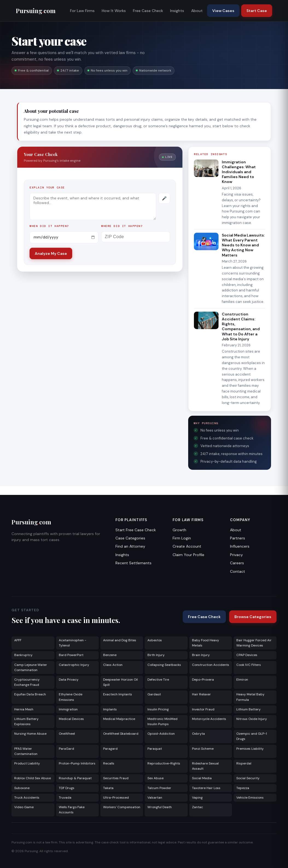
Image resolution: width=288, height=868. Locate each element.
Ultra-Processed (116, 798)
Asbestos (155, 640)
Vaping (197, 798)
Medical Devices (71, 719)
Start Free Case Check (136, 530)
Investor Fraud (203, 709)
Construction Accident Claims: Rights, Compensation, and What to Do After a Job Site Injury (241, 327)
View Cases (223, 11)
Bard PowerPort (71, 655)
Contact (238, 571)
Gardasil (154, 694)
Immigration (68, 709)
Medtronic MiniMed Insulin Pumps (162, 721)
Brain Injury (201, 655)
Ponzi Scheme (203, 749)
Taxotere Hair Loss (206, 788)
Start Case (257, 11)
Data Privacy (69, 680)
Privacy (236, 555)
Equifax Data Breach (30, 694)
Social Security (248, 778)
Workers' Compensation (122, 807)
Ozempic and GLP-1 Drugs (252, 736)
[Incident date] (64, 237)
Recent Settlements (133, 563)
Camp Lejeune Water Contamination (31, 667)
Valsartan (155, 798)
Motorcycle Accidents (209, 719)
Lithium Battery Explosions (26, 721)
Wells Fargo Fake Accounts (72, 810)
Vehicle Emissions (250, 798)
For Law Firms (82, 11)
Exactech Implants (118, 694)
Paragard (110, 749)
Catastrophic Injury (74, 665)
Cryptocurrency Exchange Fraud (27, 682)
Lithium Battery (248, 709)
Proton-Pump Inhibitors (77, 763)
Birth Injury (156, 655)
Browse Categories (253, 617)
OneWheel (67, 734)
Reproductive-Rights (164, 763)
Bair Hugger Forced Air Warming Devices (254, 643)
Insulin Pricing (158, 709)
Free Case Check (148, 11)
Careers (237, 563)
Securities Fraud (116, 778)
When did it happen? (49, 226)
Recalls (109, 763)
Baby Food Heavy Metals (206, 643)
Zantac (197, 807)
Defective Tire (158, 680)
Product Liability (27, 763)
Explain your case (47, 188)
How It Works (114, 11)
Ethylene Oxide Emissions (71, 697)
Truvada (65, 798)
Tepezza (243, 788)
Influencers (240, 546)
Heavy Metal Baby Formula (250, 697)
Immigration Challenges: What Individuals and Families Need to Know (239, 172)
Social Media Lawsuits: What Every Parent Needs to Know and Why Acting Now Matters (243, 245)
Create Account (187, 546)
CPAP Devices (247, 655)
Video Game (24, 807)
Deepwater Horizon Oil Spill (120, 682)
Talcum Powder (159, 788)
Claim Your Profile (188, 555)
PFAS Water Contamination (26, 751)
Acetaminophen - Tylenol (72, 643)
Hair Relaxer (201, 694)
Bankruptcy (23, 655)
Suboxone (22, 788)
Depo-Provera (203, 680)
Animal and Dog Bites (120, 640)
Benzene (110, 655)
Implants (110, 709)
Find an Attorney (130, 546)
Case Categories (130, 538)
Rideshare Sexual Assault (205, 766)
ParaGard (66, 749)
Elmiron (242, 680)
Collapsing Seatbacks (164, 665)
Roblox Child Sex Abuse (33, 778)
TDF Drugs (67, 788)
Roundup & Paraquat (75, 778)
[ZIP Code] (136, 237)
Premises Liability (250, 749)
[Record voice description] (164, 198)
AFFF (18, 640)
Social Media (202, 778)
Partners (238, 538)
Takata (108, 788)
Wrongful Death (160, 807)
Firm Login (182, 538)
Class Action (113, 665)
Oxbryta (198, 734)
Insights (177, 11)
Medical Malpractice (119, 719)
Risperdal (244, 763)
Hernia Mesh (24, 709)
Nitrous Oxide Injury (252, 719)
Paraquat (155, 749)
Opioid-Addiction (161, 734)
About (197, 11)
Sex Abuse (155, 778)
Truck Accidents (27, 798)
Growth (179, 530)
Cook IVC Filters (249, 665)
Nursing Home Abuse (30, 734)
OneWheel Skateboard (121, 734)
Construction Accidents (211, 665)
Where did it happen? (122, 226)
